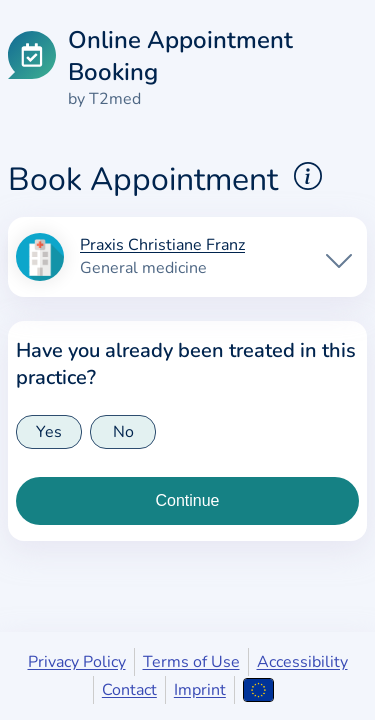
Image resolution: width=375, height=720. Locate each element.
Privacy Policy (77, 662)
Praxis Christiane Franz (162, 246)
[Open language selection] (258, 690)
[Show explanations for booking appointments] (308, 176)
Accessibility (302, 662)
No (123, 432)
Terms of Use (191, 662)
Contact (129, 690)
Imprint (200, 690)
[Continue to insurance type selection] (187, 501)
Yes (49, 432)
